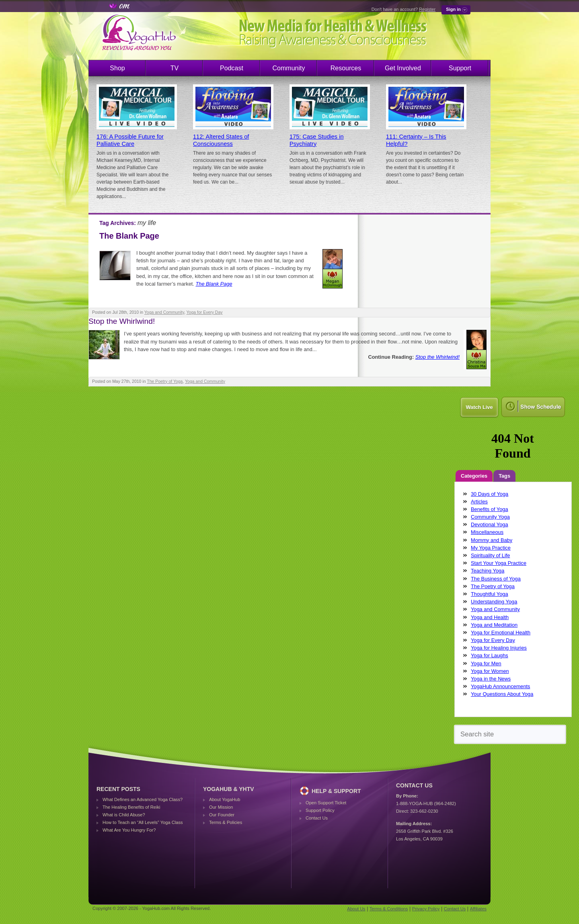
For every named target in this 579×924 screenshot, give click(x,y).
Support (460, 68)
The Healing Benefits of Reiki (131, 807)
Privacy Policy (426, 909)
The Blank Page (129, 236)
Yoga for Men (486, 663)
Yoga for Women (490, 671)
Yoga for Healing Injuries (499, 648)
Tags (504, 476)
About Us (356, 909)
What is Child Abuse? (124, 815)
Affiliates (478, 909)
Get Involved (403, 68)
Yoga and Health (490, 617)
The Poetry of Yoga (165, 381)
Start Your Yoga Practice (499, 563)
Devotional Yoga (490, 524)
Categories (474, 476)
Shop (117, 68)
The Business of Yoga (496, 579)
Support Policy (320, 810)
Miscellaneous (487, 532)
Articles (479, 502)
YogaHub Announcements (501, 686)
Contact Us (317, 818)
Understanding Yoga (494, 602)
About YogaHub (225, 799)
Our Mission (221, 807)
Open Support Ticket (326, 803)
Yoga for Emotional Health (501, 633)
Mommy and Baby (492, 540)
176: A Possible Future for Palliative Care (130, 140)
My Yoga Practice (491, 548)
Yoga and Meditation (494, 625)
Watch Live (479, 407)
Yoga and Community (164, 312)
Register (427, 9)
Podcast (232, 68)
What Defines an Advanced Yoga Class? (143, 799)
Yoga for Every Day (205, 312)
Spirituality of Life (490, 555)
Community (289, 68)
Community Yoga (490, 517)
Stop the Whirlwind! (122, 321)
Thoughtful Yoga (490, 594)
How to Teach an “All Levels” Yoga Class (143, 822)
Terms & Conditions (389, 909)
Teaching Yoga (488, 571)
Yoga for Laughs (490, 655)
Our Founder (222, 815)
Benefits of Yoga (490, 509)
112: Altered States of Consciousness (221, 140)
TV (175, 68)
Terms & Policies (226, 822)
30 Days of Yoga (490, 494)
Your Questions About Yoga (502, 694)
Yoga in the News (491, 679)
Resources (346, 68)
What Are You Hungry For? (129, 830)
